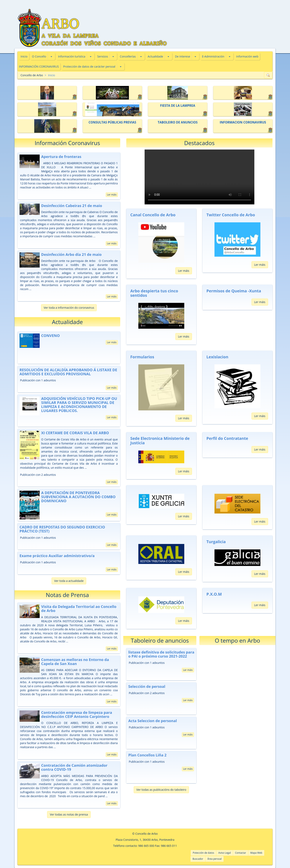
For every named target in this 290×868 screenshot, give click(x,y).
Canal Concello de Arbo (153, 215)
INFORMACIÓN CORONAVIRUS (39, 66)
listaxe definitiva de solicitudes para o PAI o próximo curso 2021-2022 (161, 654)
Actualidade (155, 56)
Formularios (142, 357)
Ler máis (112, 195)
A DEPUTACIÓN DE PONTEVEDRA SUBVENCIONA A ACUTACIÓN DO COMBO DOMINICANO (78, 497)
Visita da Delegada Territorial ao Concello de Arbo (79, 609)
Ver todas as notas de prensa (69, 814)
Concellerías (128, 56)
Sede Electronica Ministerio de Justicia (160, 441)
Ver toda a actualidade (69, 581)
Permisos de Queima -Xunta (234, 291)
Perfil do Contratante (227, 438)
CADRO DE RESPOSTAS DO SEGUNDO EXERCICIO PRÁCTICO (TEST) (62, 529)
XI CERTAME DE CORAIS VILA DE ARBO (75, 433)
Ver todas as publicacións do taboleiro (161, 790)
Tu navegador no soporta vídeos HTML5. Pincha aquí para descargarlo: (199, 177)
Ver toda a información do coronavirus (69, 308)
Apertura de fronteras (61, 157)
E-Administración (213, 56)
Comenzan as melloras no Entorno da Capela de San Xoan (75, 662)
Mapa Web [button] (256, 853)
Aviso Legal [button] (225, 853)
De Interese (183, 56)
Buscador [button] (198, 859)
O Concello (39, 56)
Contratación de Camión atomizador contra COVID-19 (74, 767)
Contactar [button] (241, 853)
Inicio (24, 56)
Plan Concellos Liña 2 (147, 755)
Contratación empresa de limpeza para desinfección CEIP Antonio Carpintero (77, 714)
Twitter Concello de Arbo (231, 215)
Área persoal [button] (215, 859)
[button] (51, 56)
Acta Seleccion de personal (153, 721)
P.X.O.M (214, 594)
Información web (247, 56)
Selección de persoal (147, 686)
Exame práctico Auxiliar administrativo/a (57, 556)
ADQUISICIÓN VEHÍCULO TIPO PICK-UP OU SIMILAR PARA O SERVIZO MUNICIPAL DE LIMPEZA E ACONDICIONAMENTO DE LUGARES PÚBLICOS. (79, 405)
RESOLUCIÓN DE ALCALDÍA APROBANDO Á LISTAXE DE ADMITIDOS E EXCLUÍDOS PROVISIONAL (68, 372)
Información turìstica (72, 56)
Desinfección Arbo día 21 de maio (71, 254)
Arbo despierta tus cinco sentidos (154, 293)
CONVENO (50, 336)
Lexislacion (217, 357)
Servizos (103, 56)
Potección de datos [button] (203, 853)
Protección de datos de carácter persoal (89, 66)
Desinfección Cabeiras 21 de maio (71, 206)
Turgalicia (216, 542)
